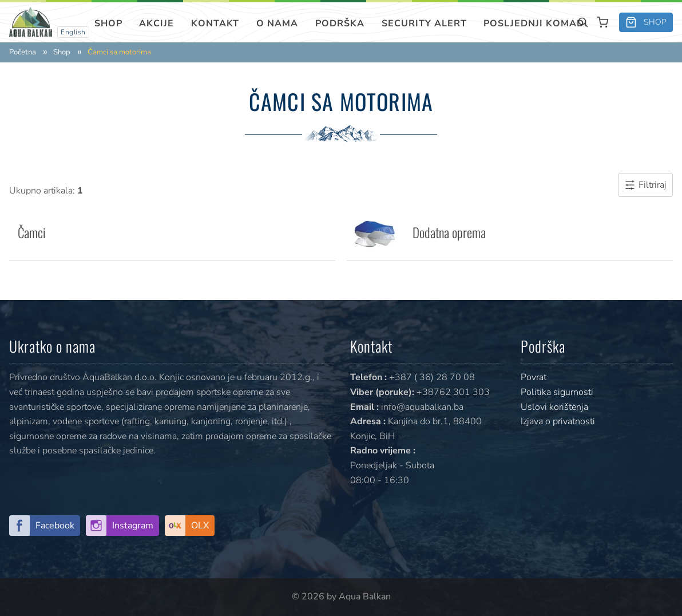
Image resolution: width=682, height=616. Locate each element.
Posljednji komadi (536, 23)
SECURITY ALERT (424, 23)
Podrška (340, 23)
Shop (108, 23)
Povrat (534, 377)
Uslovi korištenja (554, 407)
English (73, 32)
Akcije (156, 23)
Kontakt (215, 23)
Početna (23, 52)
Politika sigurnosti (557, 392)
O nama (277, 23)
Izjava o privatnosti (558, 421)
